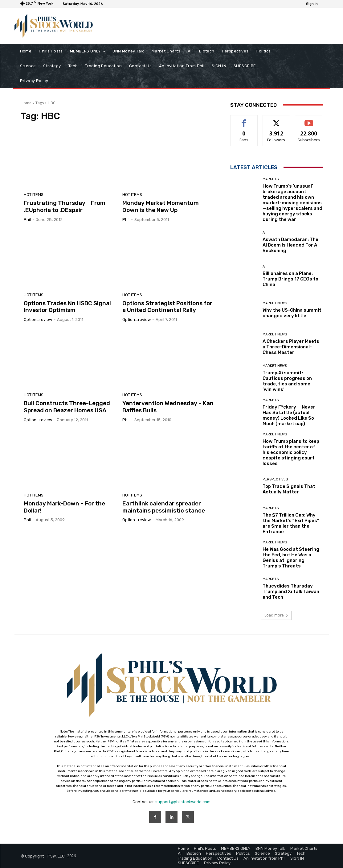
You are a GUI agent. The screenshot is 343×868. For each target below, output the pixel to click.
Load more (276, 615)
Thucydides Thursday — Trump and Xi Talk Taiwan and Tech (291, 592)
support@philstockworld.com (183, 802)
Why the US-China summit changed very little (292, 313)
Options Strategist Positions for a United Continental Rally (167, 307)
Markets (271, 179)
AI (264, 233)
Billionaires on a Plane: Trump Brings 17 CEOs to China (290, 279)
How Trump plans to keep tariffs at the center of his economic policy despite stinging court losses (291, 452)
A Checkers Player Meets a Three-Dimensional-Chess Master (291, 347)
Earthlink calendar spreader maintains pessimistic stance (164, 507)
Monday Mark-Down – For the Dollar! (64, 507)
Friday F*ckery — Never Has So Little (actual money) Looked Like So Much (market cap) (289, 415)
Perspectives (275, 479)
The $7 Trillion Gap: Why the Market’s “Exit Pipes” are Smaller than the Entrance (291, 523)
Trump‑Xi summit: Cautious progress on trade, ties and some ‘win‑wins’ (287, 381)
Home (26, 103)
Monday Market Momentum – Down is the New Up (163, 206)
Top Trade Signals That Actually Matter (289, 489)
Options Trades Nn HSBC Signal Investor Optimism (67, 307)
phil (27, 220)
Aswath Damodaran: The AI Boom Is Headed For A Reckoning (290, 245)
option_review (38, 320)
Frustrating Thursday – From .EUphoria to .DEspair (65, 206)
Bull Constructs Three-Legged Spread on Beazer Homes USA (67, 407)
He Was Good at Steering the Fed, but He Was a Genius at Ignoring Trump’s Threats (291, 558)
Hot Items (34, 195)
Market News (275, 303)
